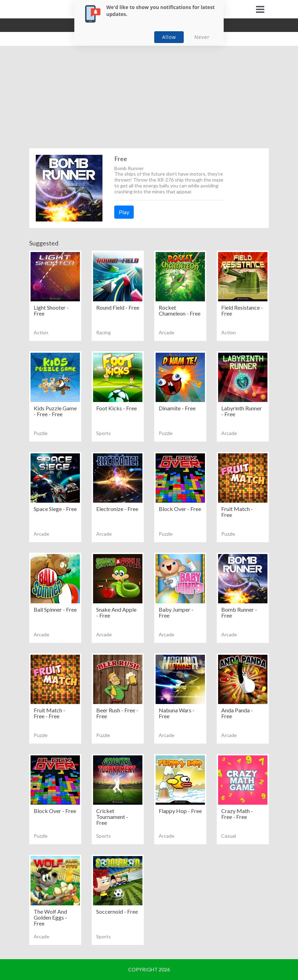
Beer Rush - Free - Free (117, 713)
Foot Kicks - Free (117, 408)
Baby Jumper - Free (176, 612)
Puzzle (41, 433)
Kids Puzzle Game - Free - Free (55, 411)
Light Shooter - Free (51, 310)
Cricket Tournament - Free (112, 817)
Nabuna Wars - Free (177, 713)
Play (124, 212)
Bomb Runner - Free (239, 612)
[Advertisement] (149, 100)
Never (202, 37)
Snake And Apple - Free (116, 612)
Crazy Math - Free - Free (237, 814)
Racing (104, 332)
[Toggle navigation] (260, 9)
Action (41, 332)
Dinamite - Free (177, 408)
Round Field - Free (118, 307)
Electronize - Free (117, 509)
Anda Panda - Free (237, 713)
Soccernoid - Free (117, 911)
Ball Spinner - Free (55, 609)
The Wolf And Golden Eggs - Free (50, 917)
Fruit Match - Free (237, 512)
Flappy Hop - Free (180, 811)
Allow (169, 37)
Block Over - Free (180, 509)
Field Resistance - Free (242, 310)
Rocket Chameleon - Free (180, 310)
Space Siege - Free (55, 509)
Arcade (167, 332)
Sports (104, 433)
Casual (229, 836)
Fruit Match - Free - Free (49, 713)
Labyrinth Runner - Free (242, 411)
